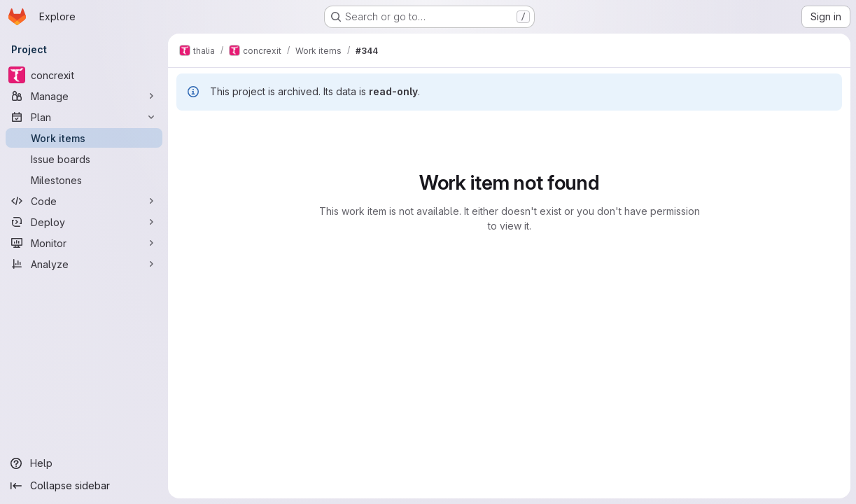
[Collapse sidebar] (84, 486)
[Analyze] (84, 264)
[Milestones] (84, 180)
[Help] (84, 463)
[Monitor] (84, 243)
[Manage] (84, 96)
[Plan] (84, 117)
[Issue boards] (84, 159)
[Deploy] (84, 222)
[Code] (84, 201)
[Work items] (84, 138)
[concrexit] (84, 75)
